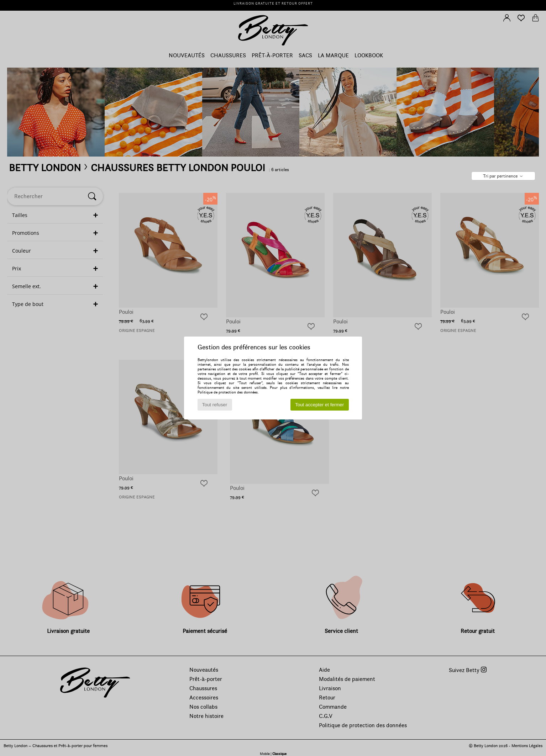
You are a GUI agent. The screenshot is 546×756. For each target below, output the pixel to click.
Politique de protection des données (228, 392)
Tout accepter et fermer (319, 405)
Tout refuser (215, 405)
